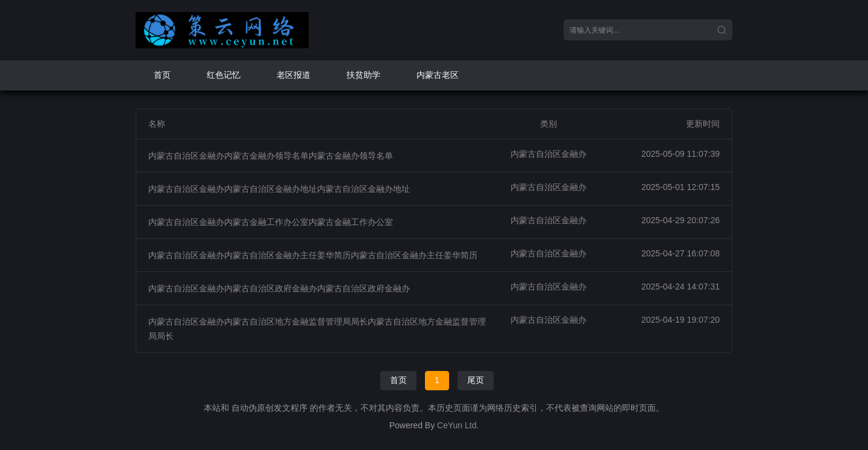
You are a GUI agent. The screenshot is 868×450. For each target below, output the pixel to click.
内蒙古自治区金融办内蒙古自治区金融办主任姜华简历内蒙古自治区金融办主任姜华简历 (313, 255)
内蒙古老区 (438, 75)
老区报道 (294, 75)
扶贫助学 (363, 75)
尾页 (476, 380)
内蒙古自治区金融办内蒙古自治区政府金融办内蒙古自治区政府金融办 (279, 288)
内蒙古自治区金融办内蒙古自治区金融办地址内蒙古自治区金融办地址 (279, 189)
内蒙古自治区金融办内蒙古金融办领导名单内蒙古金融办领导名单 (271, 156)
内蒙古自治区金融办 (549, 154)
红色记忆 (224, 75)
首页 (162, 75)
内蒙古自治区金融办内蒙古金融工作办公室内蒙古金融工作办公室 (271, 222)
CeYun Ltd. (458, 425)
